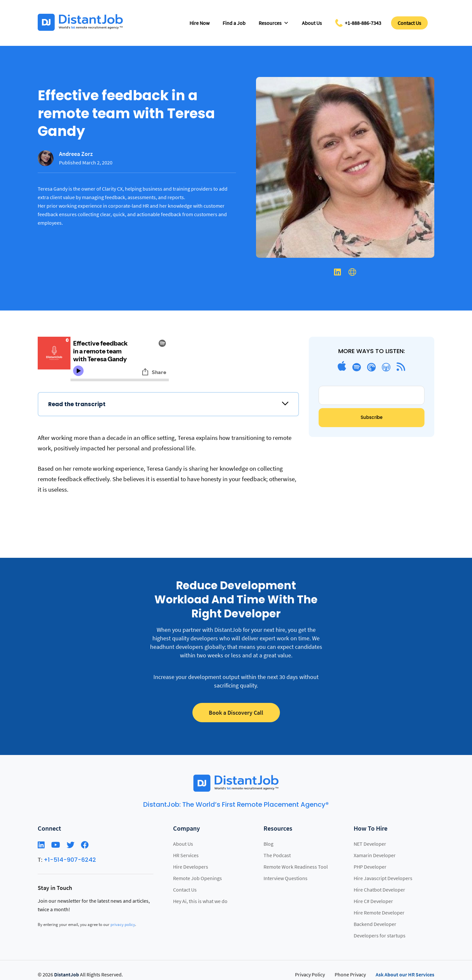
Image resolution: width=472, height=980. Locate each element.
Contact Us (409, 23)
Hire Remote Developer (379, 913)
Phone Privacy (350, 974)
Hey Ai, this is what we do (200, 901)
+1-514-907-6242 (70, 860)
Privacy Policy (310, 974)
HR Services (186, 855)
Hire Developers (191, 867)
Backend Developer (375, 924)
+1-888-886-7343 (363, 23)
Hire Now (199, 23)
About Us (312, 23)
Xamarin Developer (375, 855)
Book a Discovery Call (236, 713)
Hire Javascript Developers (383, 878)
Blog (268, 844)
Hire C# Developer (373, 901)
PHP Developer (370, 867)
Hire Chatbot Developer (379, 890)
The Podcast (277, 855)
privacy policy (123, 924)
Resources (274, 23)
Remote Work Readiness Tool (296, 867)
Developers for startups (380, 935)
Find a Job (234, 23)
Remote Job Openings (197, 878)
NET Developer (370, 844)
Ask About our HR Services (405, 974)
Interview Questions (285, 878)
